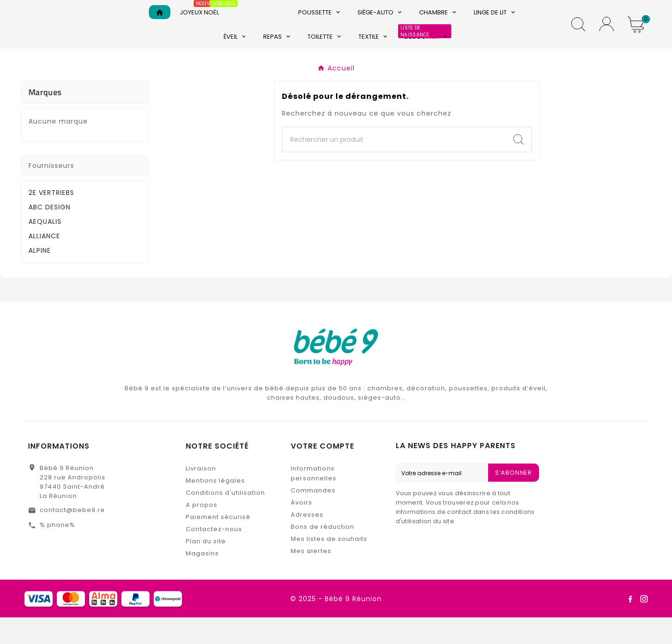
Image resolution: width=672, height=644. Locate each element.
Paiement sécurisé (218, 544)
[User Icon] (606, 38)
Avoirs (301, 529)
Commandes (313, 517)
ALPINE (40, 277)
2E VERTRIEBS (51, 219)
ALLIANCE (44, 263)
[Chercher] (394, 166)
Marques (45, 119)
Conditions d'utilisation (225, 519)
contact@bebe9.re (72, 537)
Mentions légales (215, 507)
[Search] (518, 166)
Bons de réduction (322, 553)
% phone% (57, 551)
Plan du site (206, 568)
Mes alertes (311, 578)
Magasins (202, 580)
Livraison (201, 495)
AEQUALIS (45, 248)
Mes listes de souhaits (329, 565)
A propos (202, 531)
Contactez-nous (214, 556)
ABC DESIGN (49, 234)
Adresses (307, 541)
